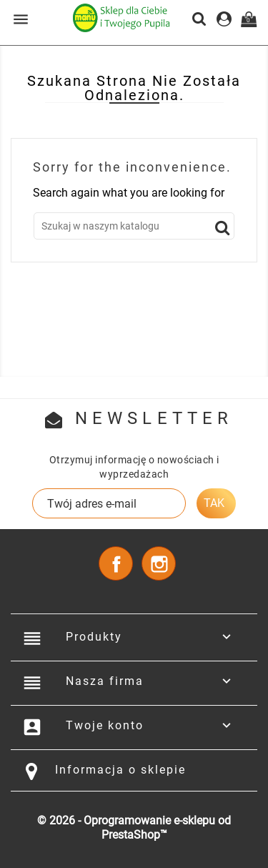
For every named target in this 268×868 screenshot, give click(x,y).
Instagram (159, 563)
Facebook (116, 563)
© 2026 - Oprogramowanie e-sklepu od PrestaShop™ (134, 828)
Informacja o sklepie (120, 770)
